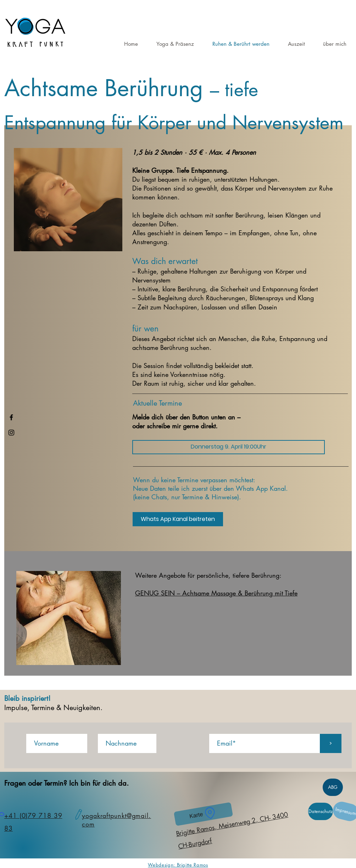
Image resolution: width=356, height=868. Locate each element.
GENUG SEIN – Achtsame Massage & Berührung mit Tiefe (216, 593)
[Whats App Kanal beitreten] (178, 519)
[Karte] (203, 814)
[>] (331, 743)
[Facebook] (11, 417)
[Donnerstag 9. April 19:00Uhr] (229, 447)
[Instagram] (11, 433)
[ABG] (333, 787)
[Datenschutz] (321, 811)
